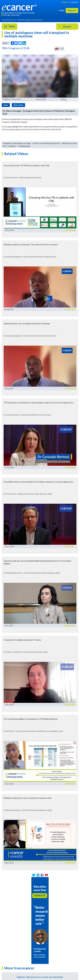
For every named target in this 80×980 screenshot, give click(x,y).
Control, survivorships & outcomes (46, 143)
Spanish (75, 2)
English (65, 2)
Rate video (18, 105)
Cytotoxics (12, 146)
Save (6, 105)
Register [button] (72, 10)
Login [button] (62, 10)
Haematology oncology (22, 143)
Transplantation (24, 146)
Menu (9, 27)
